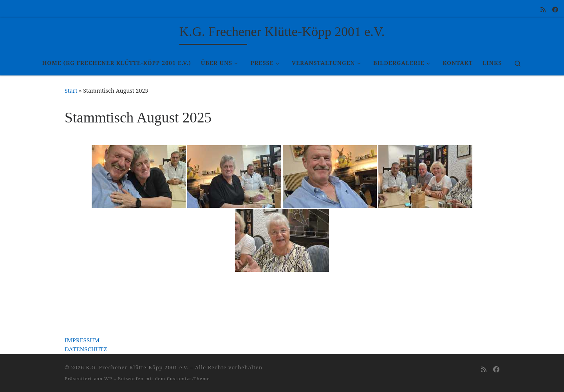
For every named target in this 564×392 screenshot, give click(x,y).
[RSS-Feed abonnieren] (543, 10)
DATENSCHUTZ (86, 349)
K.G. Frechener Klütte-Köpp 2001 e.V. (137, 367)
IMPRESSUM (82, 340)
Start (71, 91)
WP (108, 379)
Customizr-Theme (188, 379)
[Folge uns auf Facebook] (555, 10)
